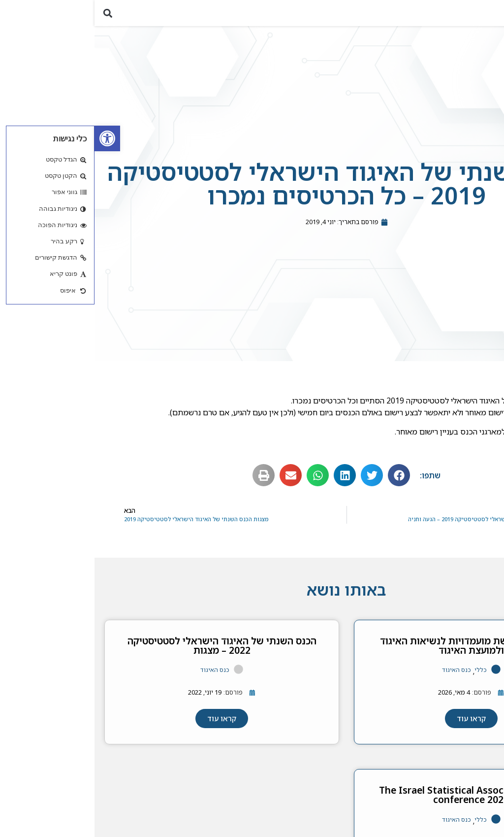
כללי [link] (386, 676)
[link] (13, 138)
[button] (491, 16)
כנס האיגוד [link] (362, 676)
